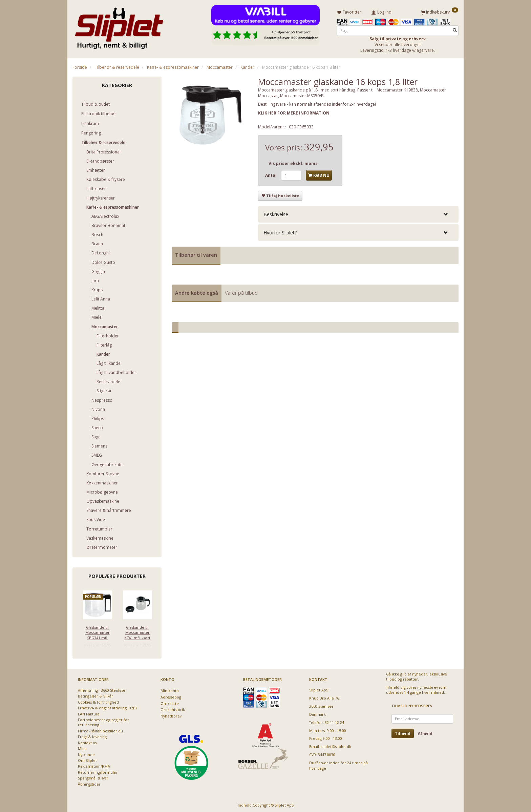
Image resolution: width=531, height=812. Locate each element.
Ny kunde (86, 753)
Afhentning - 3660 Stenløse (102, 689)
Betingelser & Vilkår (95, 695)
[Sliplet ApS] (119, 26)
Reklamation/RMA (94, 765)
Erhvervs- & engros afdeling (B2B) (107, 707)
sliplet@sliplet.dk (336, 745)
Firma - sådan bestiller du (100, 730)
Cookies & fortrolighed (98, 701)
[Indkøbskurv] (440, 11)
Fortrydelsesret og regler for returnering (103, 721)
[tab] (358, 213)
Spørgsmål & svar (93, 777)
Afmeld (425, 732)
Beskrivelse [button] (276, 213)
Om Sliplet (87, 759)
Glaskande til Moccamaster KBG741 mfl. (98, 631)
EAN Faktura (89, 713)
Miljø (82, 747)
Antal (271, 174)
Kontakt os (87, 741)
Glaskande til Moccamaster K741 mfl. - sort (137, 631)
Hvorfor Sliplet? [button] (280, 231)
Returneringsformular (98, 771)
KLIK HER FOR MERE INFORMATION (294, 112)
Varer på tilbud (241, 292)
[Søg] (455, 29)
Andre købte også (197, 292)
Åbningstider (89, 783)
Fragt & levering (92, 736)
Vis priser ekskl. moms (293, 162)
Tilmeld (403, 732)
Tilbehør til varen (196, 254)
